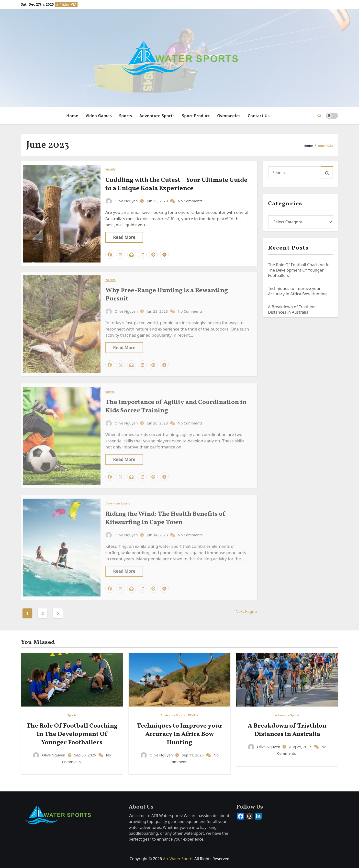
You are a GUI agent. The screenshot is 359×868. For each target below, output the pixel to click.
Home (72, 116)
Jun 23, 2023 (158, 308)
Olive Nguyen (122, 201)
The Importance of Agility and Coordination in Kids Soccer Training (176, 404)
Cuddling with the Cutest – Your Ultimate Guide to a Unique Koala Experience (176, 184)
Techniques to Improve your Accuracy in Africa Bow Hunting (297, 291)
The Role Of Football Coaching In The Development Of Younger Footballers (299, 270)
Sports (126, 116)
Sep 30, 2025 (85, 755)
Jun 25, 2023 (158, 201)
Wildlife (111, 169)
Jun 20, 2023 (158, 420)
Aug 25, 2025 (301, 747)
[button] (319, 116)
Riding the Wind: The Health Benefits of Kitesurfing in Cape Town (165, 516)
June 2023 (325, 146)
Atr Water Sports (178, 859)
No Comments (190, 201)
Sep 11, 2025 (193, 755)
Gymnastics (229, 116)
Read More (124, 237)
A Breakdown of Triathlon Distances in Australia (292, 309)
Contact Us (259, 116)
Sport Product (196, 116)
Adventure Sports (157, 116)
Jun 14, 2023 (158, 532)
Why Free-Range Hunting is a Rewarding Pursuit (167, 292)
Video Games (99, 116)
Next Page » (246, 611)
